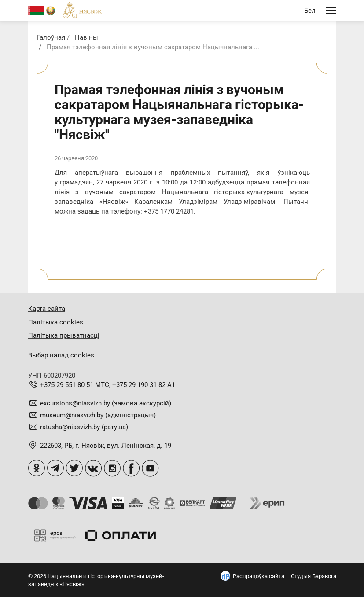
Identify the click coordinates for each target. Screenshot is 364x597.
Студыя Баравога (314, 576)
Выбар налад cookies (61, 355)
